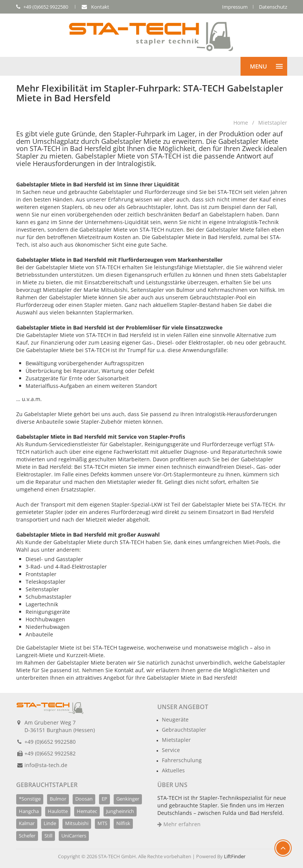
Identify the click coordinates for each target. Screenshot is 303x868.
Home (241, 123)
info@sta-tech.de (46, 765)
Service (171, 750)
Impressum (235, 7)
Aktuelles (173, 770)
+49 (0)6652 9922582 (50, 753)
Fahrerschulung (182, 760)
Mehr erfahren (179, 824)
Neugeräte (175, 719)
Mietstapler (273, 123)
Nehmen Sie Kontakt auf (113, 670)
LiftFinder (235, 856)
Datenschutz (273, 7)
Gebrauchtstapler (184, 730)
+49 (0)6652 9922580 (50, 742)
